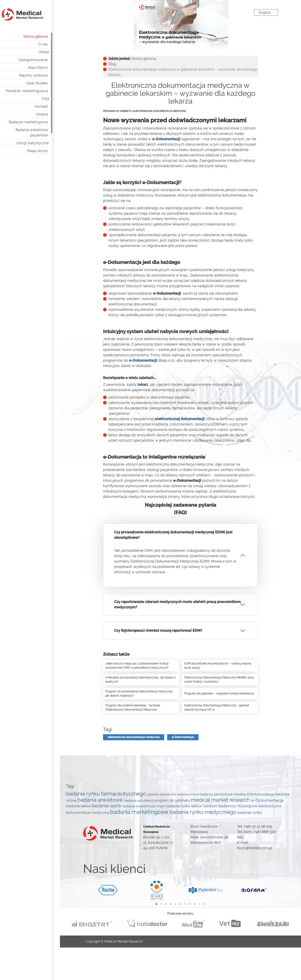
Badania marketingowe (36, 122)
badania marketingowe (140, 812)
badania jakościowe (217, 794)
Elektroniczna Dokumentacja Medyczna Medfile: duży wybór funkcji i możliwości (219, 679)
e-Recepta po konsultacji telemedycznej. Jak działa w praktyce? (141, 679)
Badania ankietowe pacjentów (39, 132)
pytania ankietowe (162, 794)
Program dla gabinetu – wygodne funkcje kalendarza (219, 693)
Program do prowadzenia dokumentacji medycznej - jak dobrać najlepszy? (140, 693)
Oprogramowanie (41, 60)
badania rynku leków (185, 806)
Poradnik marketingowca (34, 91)
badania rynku (250, 812)
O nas (50, 44)
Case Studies (44, 83)
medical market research (221, 800)
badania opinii (107, 806)
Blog (112, 64)
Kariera (49, 114)
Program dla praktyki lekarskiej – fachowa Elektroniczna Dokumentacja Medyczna (133, 707)
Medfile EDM (244, 794)
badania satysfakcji (139, 800)
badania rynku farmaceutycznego (107, 794)
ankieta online (188, 794)
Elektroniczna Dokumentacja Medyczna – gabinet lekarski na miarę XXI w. (217, 707)
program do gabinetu (173, 800)
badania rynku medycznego (204, 812)
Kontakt (49, 106)
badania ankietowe (101, 800)
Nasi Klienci (45, 68)
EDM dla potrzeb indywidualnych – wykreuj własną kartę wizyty (218, 666)
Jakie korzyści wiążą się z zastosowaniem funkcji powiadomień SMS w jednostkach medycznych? (137, 666)
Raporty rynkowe (41, 75)
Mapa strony (45, 151)
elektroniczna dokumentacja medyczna (134, 737)
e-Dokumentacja (183, 737)
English (265, 12)
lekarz (143, 384)
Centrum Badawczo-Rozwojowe (231, 806)
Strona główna (43, 36)
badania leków (79, 806)
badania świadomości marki (144, 806)
